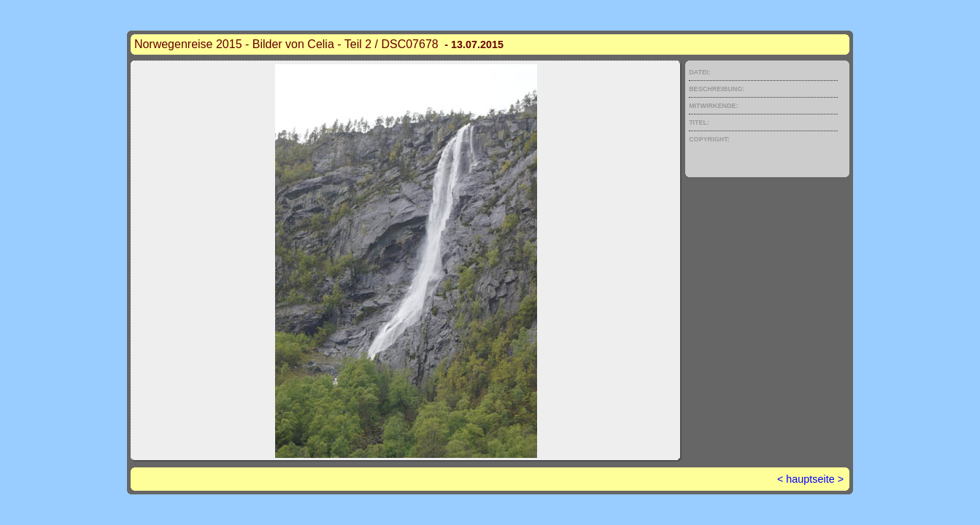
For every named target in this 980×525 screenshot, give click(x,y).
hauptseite (810, 479)
